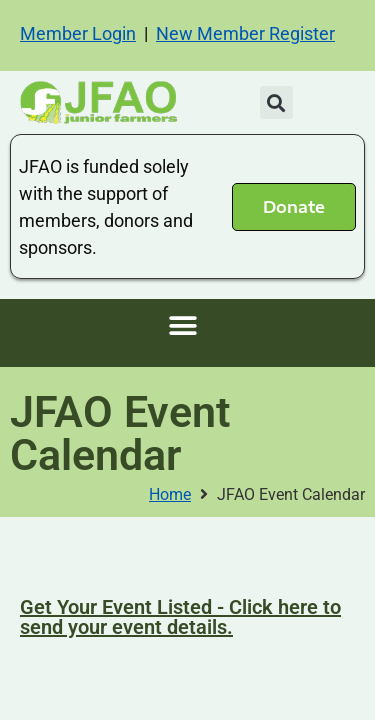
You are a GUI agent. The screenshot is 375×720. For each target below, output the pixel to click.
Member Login (78, 33)
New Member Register (245, 33)
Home (170, 494)
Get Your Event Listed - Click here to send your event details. (180, 617)
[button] (276, 102)
